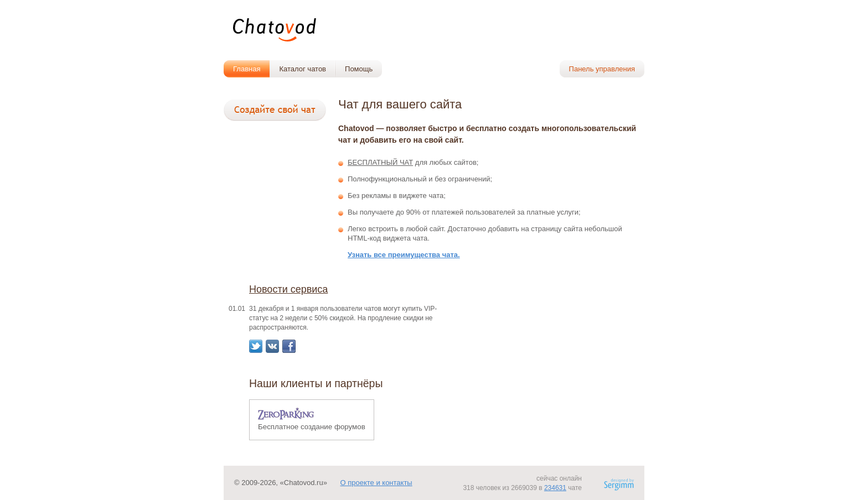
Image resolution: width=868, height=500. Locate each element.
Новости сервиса (288, 289)
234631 (555, 488)
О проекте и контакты (376, 483)
